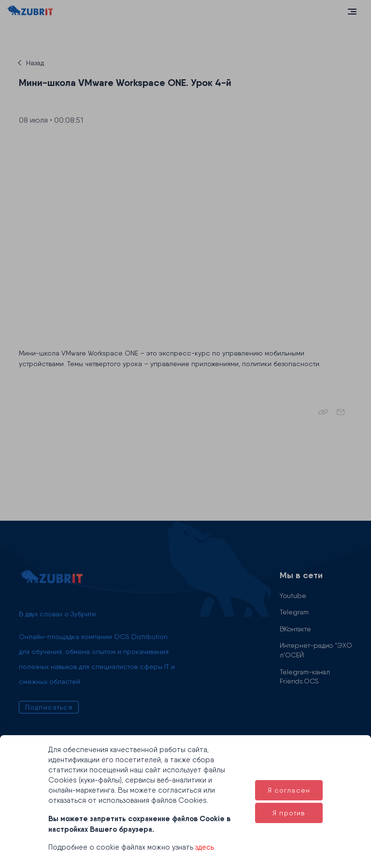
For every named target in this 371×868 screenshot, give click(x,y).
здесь (205, 847)
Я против (289, 813)
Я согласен (289, 790)
